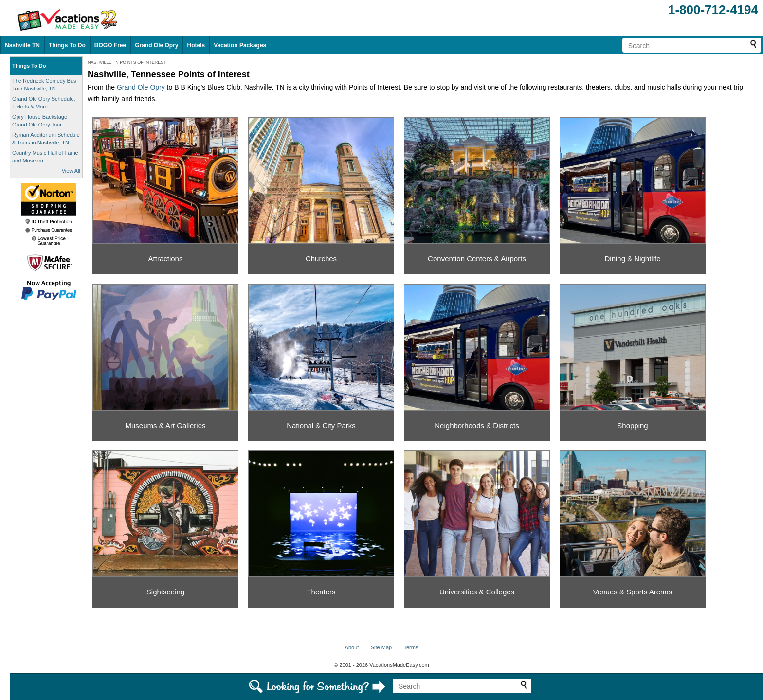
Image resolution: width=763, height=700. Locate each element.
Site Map (381, 647)
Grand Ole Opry (156, 45)
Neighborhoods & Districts (477, 425)
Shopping (632, 425)
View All (71, 171)
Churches (321, 259)
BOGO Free (110, 45)
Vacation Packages (240, 45)
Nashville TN (22, 45)
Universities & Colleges (477, 592)
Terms (411, 647)
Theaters (321, 592)
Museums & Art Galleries (165, 425)
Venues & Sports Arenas (633, 592)
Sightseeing (165, 592)
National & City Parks (321, 425)
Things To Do (67, 45)
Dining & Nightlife (632, 259)
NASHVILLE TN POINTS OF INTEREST (127, 62)
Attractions (166, 259)
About (352, 647)
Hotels (196, 45)
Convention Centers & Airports (477, 259)
